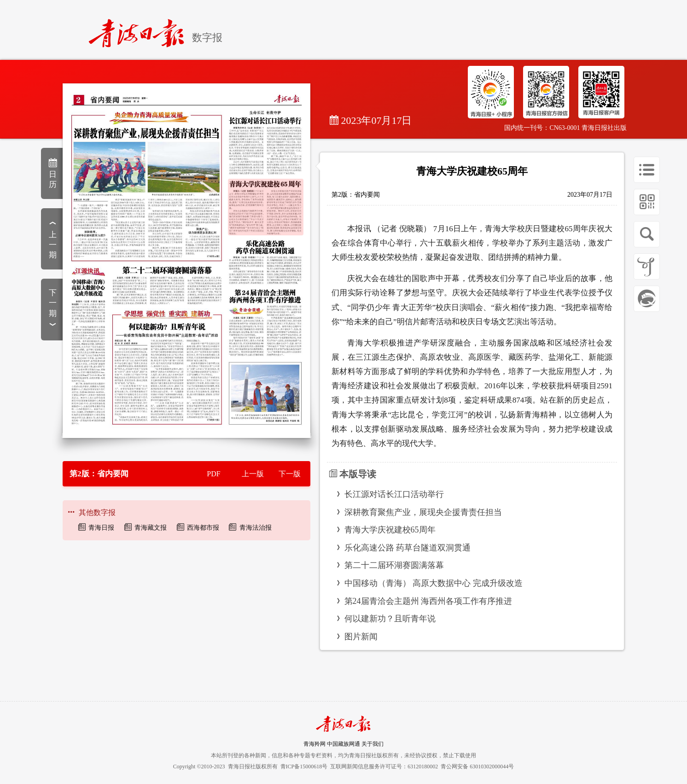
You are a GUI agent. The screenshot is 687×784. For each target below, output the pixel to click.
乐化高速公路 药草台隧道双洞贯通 (408, 548)
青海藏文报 (151, 528)
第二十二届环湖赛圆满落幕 (394, 565)
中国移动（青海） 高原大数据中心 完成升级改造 (434, 583)
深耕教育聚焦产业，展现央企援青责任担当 (423, 512)
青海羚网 (314, 744)
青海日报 (101, 528)
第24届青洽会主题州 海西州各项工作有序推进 (428, 601)
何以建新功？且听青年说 (390, 619)
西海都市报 (203, 528)
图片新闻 (361, 637)
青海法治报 (256, 528)
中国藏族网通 (343, 744)
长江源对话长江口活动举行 (394, 494)
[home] (140, 29)
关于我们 (373, 744)
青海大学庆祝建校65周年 (390, 530)
